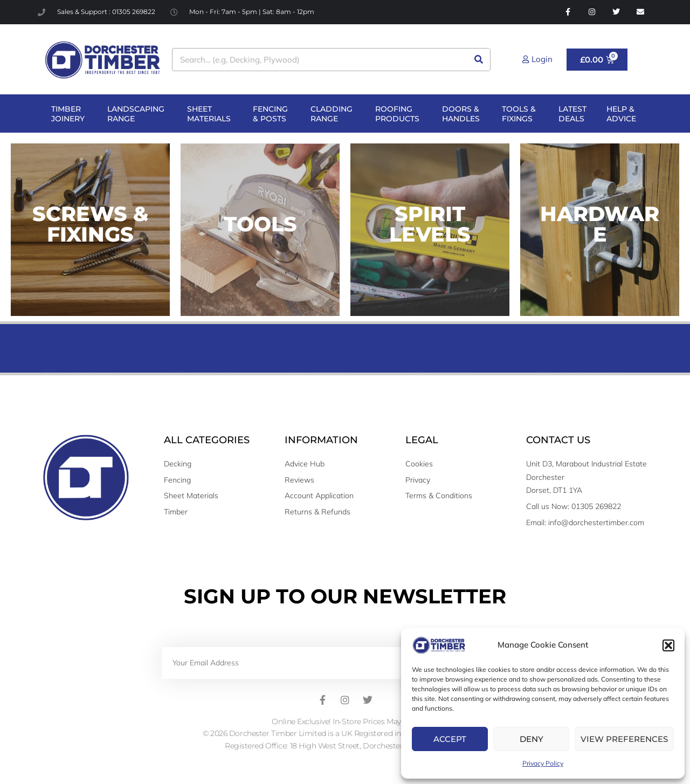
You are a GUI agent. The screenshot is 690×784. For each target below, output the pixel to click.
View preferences (624, 739)
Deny (532, 739)
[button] (668, 645)
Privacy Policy (543, 763)
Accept (450, 739)
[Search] (478, 60)
